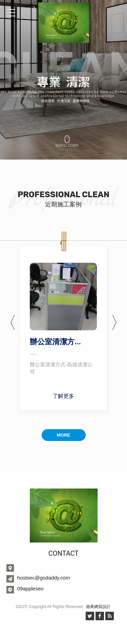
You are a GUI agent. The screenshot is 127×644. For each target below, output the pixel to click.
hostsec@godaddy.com (44, 578)
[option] (63, 80)
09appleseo (30, 588)
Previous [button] (8, 319)
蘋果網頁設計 (98, 607)
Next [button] (119, 319)
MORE (64, 435)
